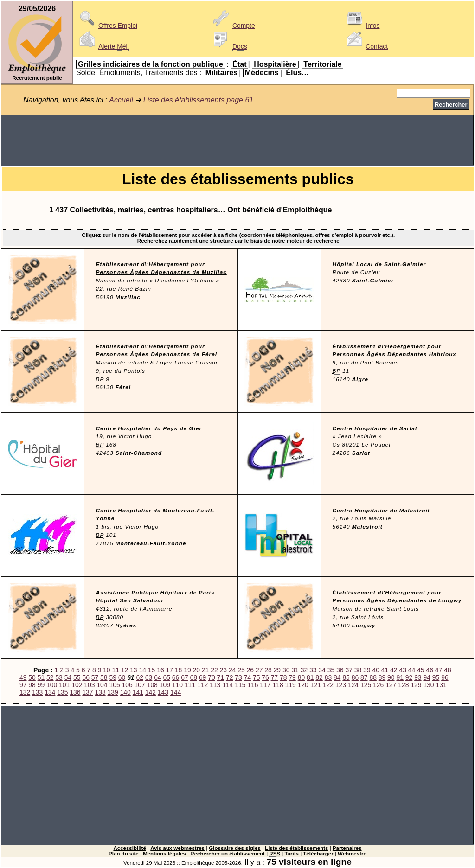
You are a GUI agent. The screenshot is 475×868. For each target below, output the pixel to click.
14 (142, 670)
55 (77, 677)
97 (23, 685)
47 (439, 670)
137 (87, 692)
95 (436, 677)
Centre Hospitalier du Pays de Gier (149, 428)
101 (64, 685)
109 (165, 685)
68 (194, 677)
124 (353, 685)
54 (68, 677)
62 (139, 677)
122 (328, 685)
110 (177, 685)
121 (316, 685)
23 (223, 670)
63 (149, 677)
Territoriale (322, 64)
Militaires (221, 73)
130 (428, 685)
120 (303, 685)
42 (394, 670)
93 (418, 677)
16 (160, 670)
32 (304, 670)
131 (441, 685)
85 (346, 677)
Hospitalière (275, 64)
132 (25, 692)
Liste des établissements (296, 848)
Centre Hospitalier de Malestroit (381, 511)
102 (77, 685)
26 (250, 670)
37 (349, 670)
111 (190, 685)
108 (152, 685)
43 (402, 670)
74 (247, 677)
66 (176, 677)
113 (215, 685)
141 (138, 692)
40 (376, 670)
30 (286, 670)
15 (151, 670)
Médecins (262, 73)
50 (32, 677)
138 (100, 692)
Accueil (121, 100)
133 (37, 692)
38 (358, 670)
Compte (233, 26)
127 (391, 685)
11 (115, 670)
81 (310, 677)
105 (114, 685)
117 (265, 685)
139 (113, 692)
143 (163, 692)
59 (112, 677)
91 (400, 677)
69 (202, 677)
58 (104, 677)
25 (241, 670)
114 (228, 685)
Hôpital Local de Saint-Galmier (379, 264)
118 (278, 685)
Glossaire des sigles (234, 848)
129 (416, 685)
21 (205, 670)
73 (238, 677)
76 (265, 677)
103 (89, 685)
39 (367, 670)
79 (292, 677)
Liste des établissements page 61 (198, 100)
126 (378, 685)
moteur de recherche (313, 241)
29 (277, 670)
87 (364, 677)
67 (184, 677)
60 (122, 677)
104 (102, 685)
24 (232, 670)
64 (157, 677)
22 (214, 670)
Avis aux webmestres (177, 848)
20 (196, 670)
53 (59, 677)
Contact (366, 46)
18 (178, 670)
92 (409, 677)
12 (125, 670)
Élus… (297, 73)
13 (133, 670)
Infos (361, 26)
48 (447, 670)
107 (140, 685)
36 (340, 670)
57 (95, 677)
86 (355, 677)
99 (41, 685)
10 (106, 670)
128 (403, 685)
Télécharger (318, 854)
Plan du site (124, 854)
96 (445, 677)
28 (268, 670)
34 (322, 670)
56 (86, 677)
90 (391, 677)
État (239, 64)
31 (295, 670)
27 (259, 670)
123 (341, 685)
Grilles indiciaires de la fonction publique (151, 64)
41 (385, 670)
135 (62, 692)
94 (427, 677)
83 (328, 677)
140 (125, 692)
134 (50, 692)
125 (366, 685)
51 (41, 677)
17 (170, 670)
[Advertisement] (237, 140)
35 (331, 670)
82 (319, 677)
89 (382, 677)
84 (337, 677)
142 (151, 692)
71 (221, 677)
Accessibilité (129, 848)
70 (211, 677)
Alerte (103, 46)
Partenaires (347, 848)
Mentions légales (164, 854)
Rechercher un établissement (228, 854)
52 (50, 677)
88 (373, 677)
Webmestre (352, 854)
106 (127, 685)
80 (301, 677)
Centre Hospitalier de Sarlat (375, 428)
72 (229, 677)
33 (313, 670)
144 (176, 692)
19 (187, 670)
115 (240, 685)
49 (23, 677)
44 (412, 670)
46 (429, 670)
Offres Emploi (107, 26)
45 (420, 670)
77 (274, 677)
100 (52, 685)
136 (75, 692)
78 (283, 677)
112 (202, 685)
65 (167, 677)
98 (32, 685)
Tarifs (292, 854)
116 (253, 685)
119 (291, 685)
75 (256, 677)
